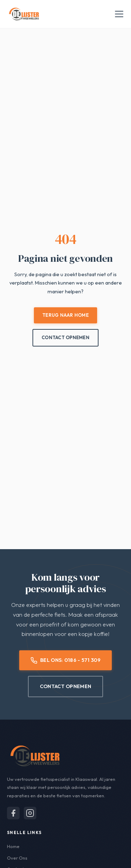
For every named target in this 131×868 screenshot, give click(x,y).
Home (13, 846)
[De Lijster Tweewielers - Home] (24, 14)
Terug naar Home (65, 315)
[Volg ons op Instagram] (30, 813)
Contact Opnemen (65, 337)
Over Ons (17, 858)
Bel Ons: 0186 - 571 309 (65, 660)
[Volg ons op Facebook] (13, 813)
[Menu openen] (119, 14)
